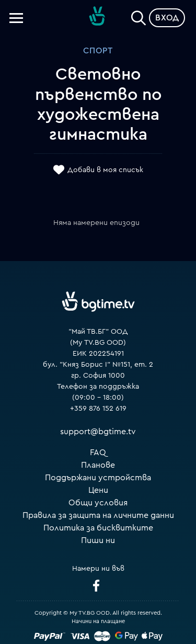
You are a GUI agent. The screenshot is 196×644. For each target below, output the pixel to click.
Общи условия (98, 503)
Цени (98, 490)
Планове (98, 465)
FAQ (98, 453)
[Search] (139, 16)
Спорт (98, 51)
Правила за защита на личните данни (98, 515)
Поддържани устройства (98, 478)
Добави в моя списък (105, 170)
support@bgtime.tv (98, 432)
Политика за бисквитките (98, 528)
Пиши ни (98, 540)
